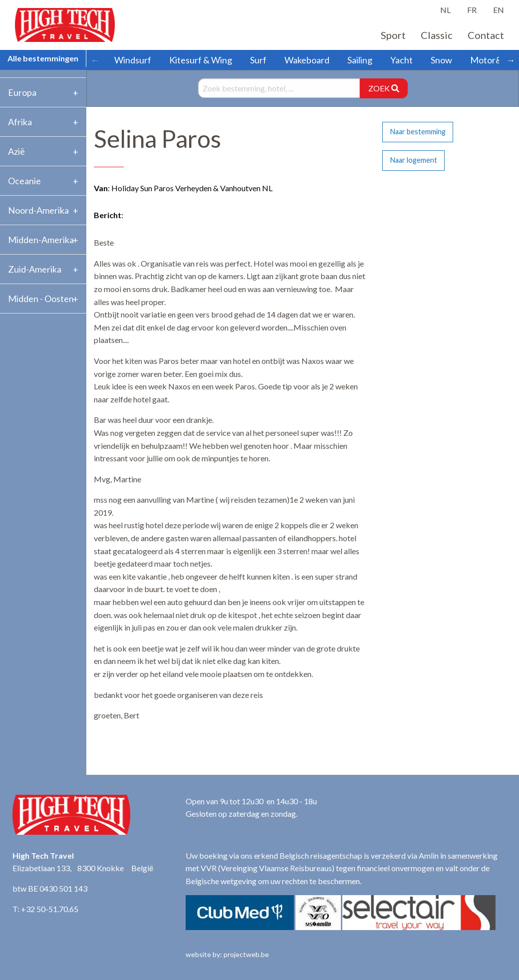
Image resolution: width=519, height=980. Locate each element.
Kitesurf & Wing (201, 60)
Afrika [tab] (20, 122)
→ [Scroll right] (511, 60)
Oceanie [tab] (24, 181)
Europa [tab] (22, 92)
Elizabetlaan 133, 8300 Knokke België (83, 868)
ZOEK (384, 88)
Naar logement (414, 160)
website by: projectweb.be (227, 954)
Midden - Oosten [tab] (41, 299)
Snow (441, 60)
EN (499, 10)
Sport (393, 35)
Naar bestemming (418, 132)
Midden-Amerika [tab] (41, 240)
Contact (486, 35)
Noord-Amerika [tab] (38, 210)
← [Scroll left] (95, 60)
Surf (258, 60)
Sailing (360, 60)
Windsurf (133, 60)
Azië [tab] (16, 151)
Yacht (401, 60)
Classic (437, 35)
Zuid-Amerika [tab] (35, 269)
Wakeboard (307, 60)
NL (445, 10)
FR (472, 10)
